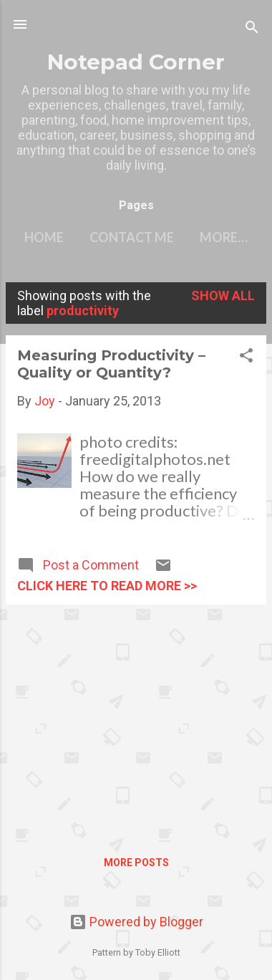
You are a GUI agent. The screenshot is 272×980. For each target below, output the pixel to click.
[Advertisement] (136, 716)
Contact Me (132, 237)
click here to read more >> (107, 586)
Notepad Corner (136, 62)
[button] (246, 357)
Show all (223, 296)
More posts (136, 863)
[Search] (252, 29)
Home (44, 237)
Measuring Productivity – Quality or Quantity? (111, 364)
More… (224, 237)
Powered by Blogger (136, 922)
